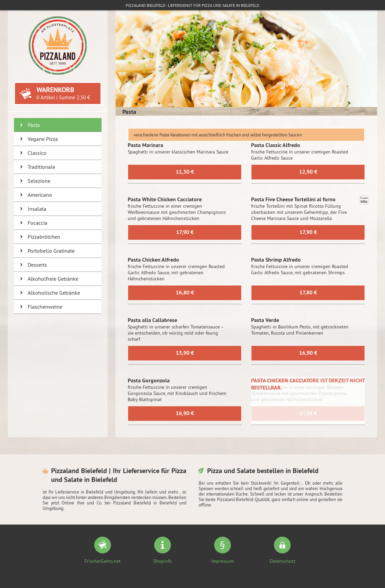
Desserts (37, 265)
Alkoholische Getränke (54, 293)
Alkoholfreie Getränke (53, 279)
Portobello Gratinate (51, 251)
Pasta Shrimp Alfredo (276, 260)
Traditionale (41, 167)
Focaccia (37, 223)
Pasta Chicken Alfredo (153, 260)
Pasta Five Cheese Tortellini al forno (293, 199)
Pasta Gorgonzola (149, 380)
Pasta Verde (265, 320)
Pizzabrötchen (44, 237)
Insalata (37, 209)
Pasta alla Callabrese (152, 320)
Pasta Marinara (145, 145)
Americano (40, 195)
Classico (37, 153)
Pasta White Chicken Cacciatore (165, 199)
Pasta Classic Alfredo (276, 145)
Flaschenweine (45, 307)
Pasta (34, 125)
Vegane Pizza (43, 139)
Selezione (39, 181)
